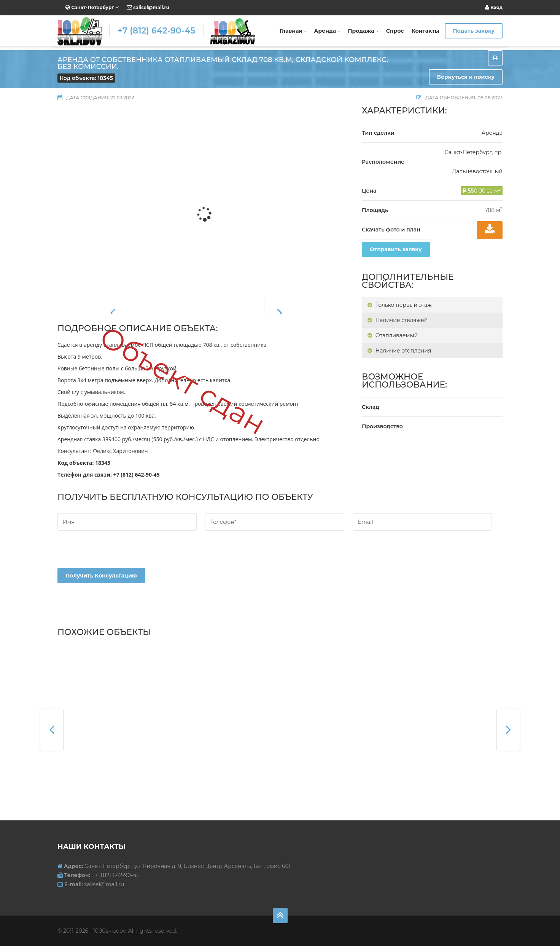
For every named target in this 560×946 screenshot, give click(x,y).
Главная (293, 31)
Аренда (327, 31)
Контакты (426, 31)
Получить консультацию (101, 576)
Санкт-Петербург (92, 7)
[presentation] (115, 553)
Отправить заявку (396, 249)
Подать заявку (474, 31)
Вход (494, 7)
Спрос (395, 31)
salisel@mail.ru (148, 7)
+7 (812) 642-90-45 (156, 31)
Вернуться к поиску (466, 77)
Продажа (363, 31)
